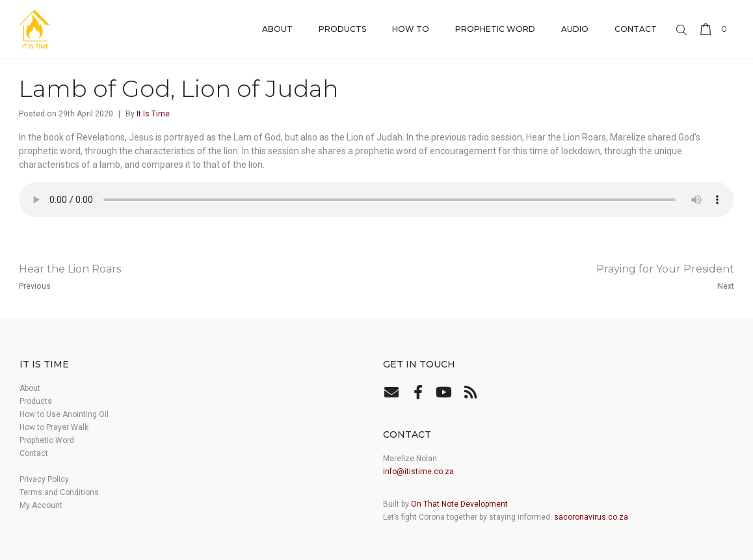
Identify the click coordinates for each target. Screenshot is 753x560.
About (277, 29)
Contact (636, 29)
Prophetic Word (495, 29)
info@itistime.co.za (418, 472)
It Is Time (153, 114)
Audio (575, 29)
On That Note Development (459, 504)
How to (411, 29)
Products (342, 29)
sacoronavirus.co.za (591, 517)
